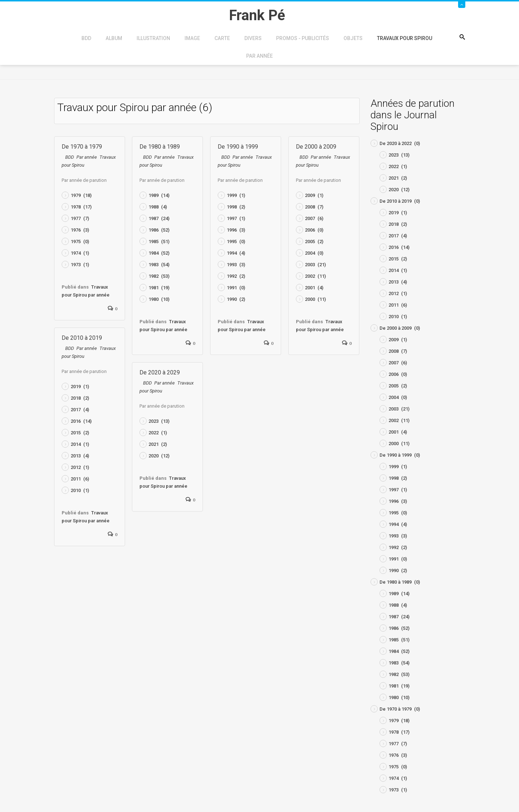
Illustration (153, 38)
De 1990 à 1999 (238, 147)
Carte (222, 38)
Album (114, 38)
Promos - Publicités (303, 38)
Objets (353, 38)
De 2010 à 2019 (82, 338)
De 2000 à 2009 (316, 147)
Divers (253, 38)
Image (192, 38)
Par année (259, 56)
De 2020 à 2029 (160, 372)
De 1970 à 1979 (82, 147)
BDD (86, 38)
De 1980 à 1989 (160, 147)
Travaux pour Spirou (405, 38)
